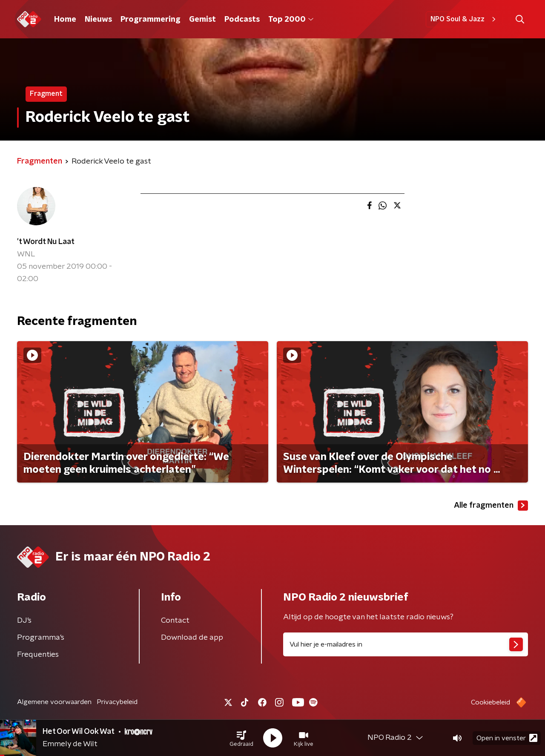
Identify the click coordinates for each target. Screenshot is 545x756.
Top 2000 (291, 20)
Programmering (151, 20)
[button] (241, 738)
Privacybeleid (117, 702)
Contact (175, 621)
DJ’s (24, 621)
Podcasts (242, 20)
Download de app (192, 638)
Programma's (41, 638)
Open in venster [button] (507, 738)
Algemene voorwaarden (54, 702)
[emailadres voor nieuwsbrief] (406, 644)
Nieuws (98, 20)
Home (65, 20)
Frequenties (38, 655)
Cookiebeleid (490, 702)
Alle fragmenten (491, 506)
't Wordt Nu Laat (46, 242)
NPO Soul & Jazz (464, 19)
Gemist (202, 20)
